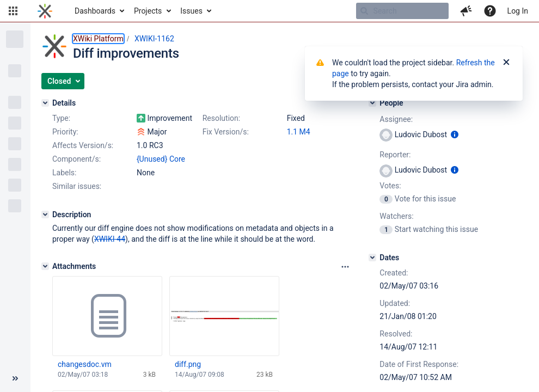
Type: (61, 118)
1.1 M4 (299, 132)
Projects (148, 11)
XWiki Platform (98, 39)
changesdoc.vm (85, 364)
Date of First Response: (419, 364)
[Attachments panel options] (345, 267)
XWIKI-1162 (154, 39)
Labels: (64, 173)
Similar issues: (77, 186)
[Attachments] (45, 266)
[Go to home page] (45, 11)
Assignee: (396, 119)
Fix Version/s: (226, 132)
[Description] (45, 215)
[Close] (506, 63)
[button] (13, 11)
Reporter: (395, 155)
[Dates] (372, 258)
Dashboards (95, 11)
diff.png (188, 364)
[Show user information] (455, 134)
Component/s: (76, 159)
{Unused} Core (161, 159)
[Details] (45, 103)
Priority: (65, 132)
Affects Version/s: (83, 145)
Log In (518, 11)
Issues (191, 11)
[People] (372, 103)
